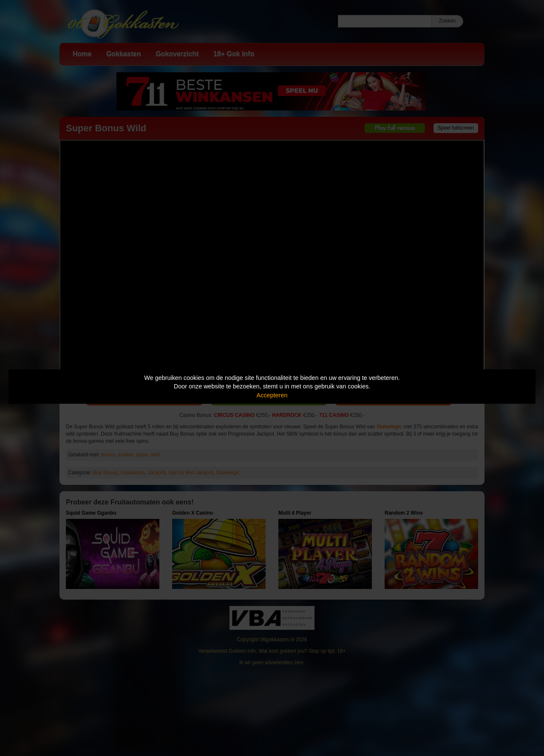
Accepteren (272, 395)
